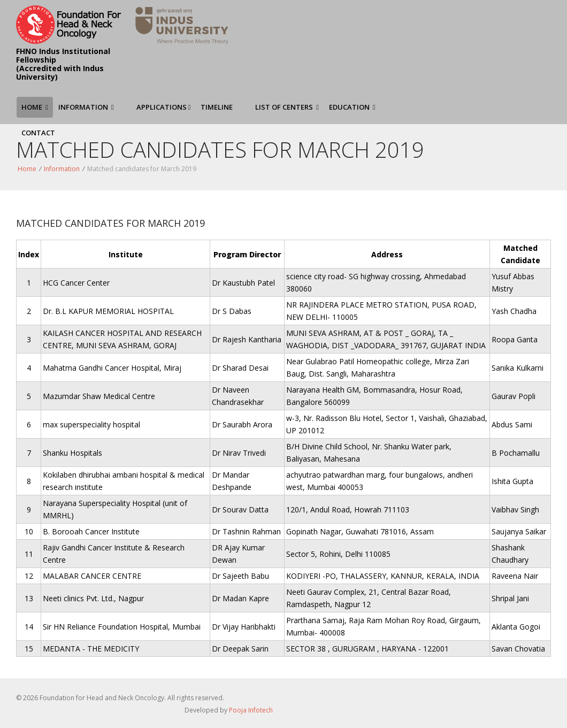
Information (86, 107)
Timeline (217, 107)
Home (35, 107)
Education (352, 107)
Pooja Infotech (251, 710)
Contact (38, 133)
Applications (164, 107)
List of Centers (287, 107)
